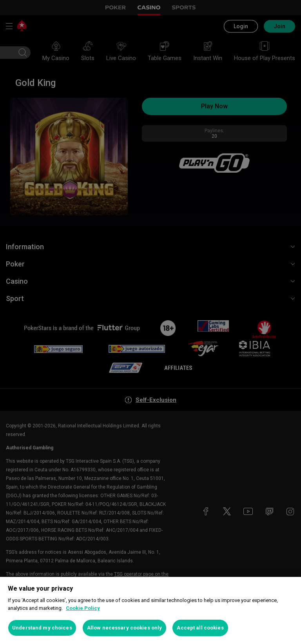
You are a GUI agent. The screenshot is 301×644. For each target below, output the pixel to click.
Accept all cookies (200, 628)
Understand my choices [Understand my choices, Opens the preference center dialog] (42, 628)
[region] (150, 610)
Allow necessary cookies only (125, 628)
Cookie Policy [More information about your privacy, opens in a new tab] (83, 608)
